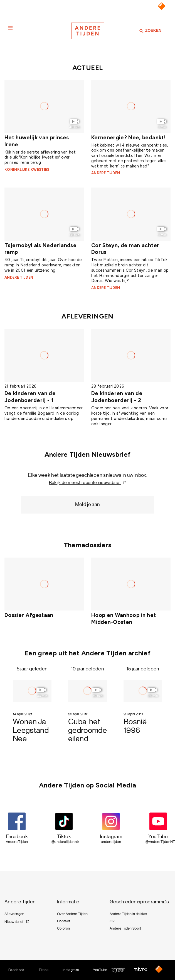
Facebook (16, 970)
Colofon (63, 928)
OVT (113, 921)
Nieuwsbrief (14, 922)
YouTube (100, 970)
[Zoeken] (142, 31)
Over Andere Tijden (72, 914)
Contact (64, 921)
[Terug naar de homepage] (88, 31)
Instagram (71, 970)
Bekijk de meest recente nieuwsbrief (85, 482)
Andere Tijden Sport (125, 928)
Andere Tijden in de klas (128, 914)
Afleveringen (14, 914)
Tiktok (44, 970)
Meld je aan (88, 504)
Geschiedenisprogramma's (139, 902)
